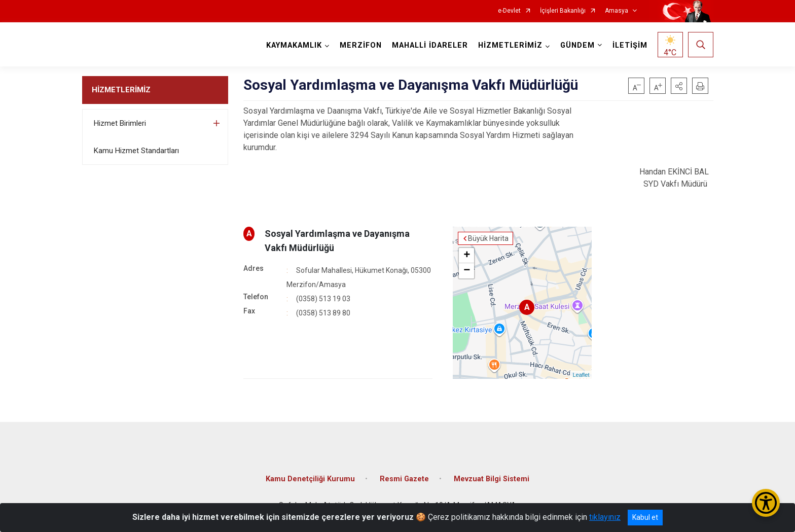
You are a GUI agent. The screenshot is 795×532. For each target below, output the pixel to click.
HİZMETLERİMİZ (121, 90)
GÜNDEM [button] (577, 45)
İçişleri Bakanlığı (563, 11)
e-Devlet (509, 11)
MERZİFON (361, 45)
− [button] (467, 271)
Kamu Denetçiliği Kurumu (310, 479)
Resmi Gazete (404, 479)
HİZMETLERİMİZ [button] (510, 45)
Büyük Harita (488, 238)
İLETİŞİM (630, 45)
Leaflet (581, 375)
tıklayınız (605, 517)
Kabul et (645, 517)
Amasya (617, 11)
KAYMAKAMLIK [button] (294, 45)
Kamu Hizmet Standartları (136, 151)
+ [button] (467, 256)
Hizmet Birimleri (120, 123)
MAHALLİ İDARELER (430, 45)
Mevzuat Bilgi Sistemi (492, 479)
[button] (679, 86)
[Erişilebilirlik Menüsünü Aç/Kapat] (766, 503)
